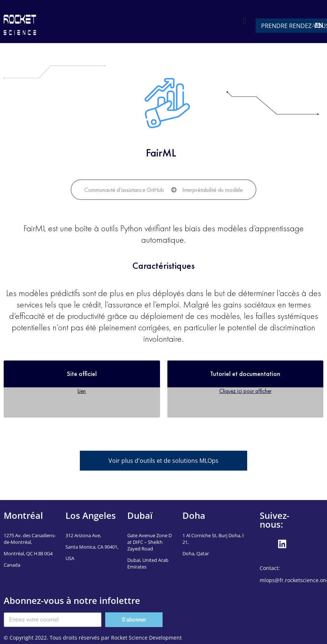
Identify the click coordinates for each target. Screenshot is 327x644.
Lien (82, 391)
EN (319, 25)
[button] (245, 21)
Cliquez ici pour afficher (245, 391)
